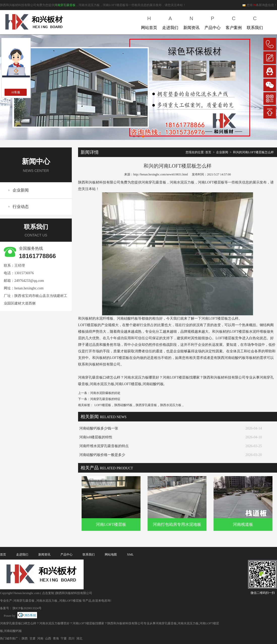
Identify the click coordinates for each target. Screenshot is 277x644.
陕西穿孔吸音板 (146, 405)
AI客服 (16, 92)
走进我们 (170, 22)
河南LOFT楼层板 (111, 524)
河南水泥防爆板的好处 (105, 393)
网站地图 (111, 555)
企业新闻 (21, 190)
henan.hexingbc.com (29, 288)
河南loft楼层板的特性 (96, 437)
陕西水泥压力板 (171, 405)
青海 (56, 638)
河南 (40, 638)
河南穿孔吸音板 (65, 5)
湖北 (79, 638)
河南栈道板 (243, 524)
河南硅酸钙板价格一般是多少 (102, 455)
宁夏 (64, 638)
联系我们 (255, 22)
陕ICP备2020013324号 (27, 608)
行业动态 (21, 207)
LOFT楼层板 (103, 405)
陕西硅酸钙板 (123, 405)
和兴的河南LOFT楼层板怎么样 (253, 152)
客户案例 (234, 22)
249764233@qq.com (29, 281)
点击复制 (48, 593)
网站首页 (149, 22)
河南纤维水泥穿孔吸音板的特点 (104, 446)
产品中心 (213, 22)
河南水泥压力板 (47, 601)
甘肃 (32, 638)
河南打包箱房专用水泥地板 (177, 524)
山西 (48, 638)
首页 (208, 152)
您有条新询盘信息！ (259, 5)
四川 (72, 638)
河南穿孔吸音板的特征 (105, 399)
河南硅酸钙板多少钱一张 (99, 428)
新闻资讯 (191, 22)
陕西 (25, 638)
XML (130, 555)
